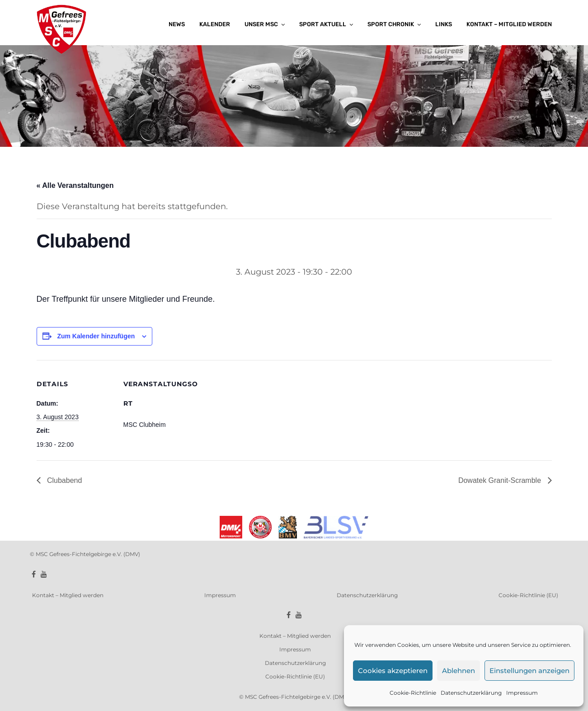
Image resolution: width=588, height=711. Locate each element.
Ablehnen (459, 671)
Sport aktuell (323, 24)
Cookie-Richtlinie (413, 693)
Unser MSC (261, 24)
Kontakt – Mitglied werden (509, 24)
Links (444, 24)
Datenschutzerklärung (471, 693)
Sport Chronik (391, 24)
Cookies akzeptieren (393, 671)
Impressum (522, 693)
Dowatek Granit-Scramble (501, 480)
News (177, 24)
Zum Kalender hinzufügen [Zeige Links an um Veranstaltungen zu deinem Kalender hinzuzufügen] (96, 336)
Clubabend (64, 480)
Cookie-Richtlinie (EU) (528, 595)
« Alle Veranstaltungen (75, 185)
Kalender (215, 24)
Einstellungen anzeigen (529, 671)
